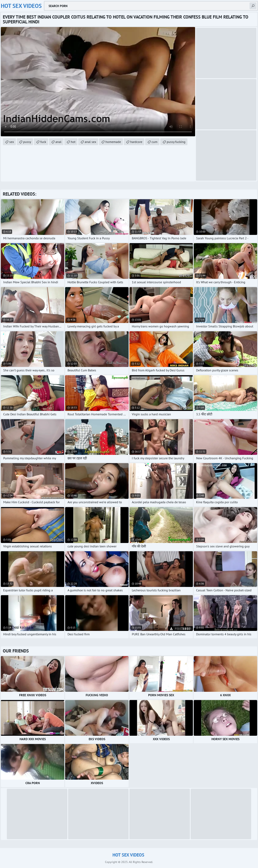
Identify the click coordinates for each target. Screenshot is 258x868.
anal (58, 142)
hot (73, 142)
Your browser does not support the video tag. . (98, 82)
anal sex (90, 142)
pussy (27, 142)
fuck (43, 142)
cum (154, 142)
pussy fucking (176, 142)
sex (12, 142)
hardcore (136, 142)
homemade (113, 142)
